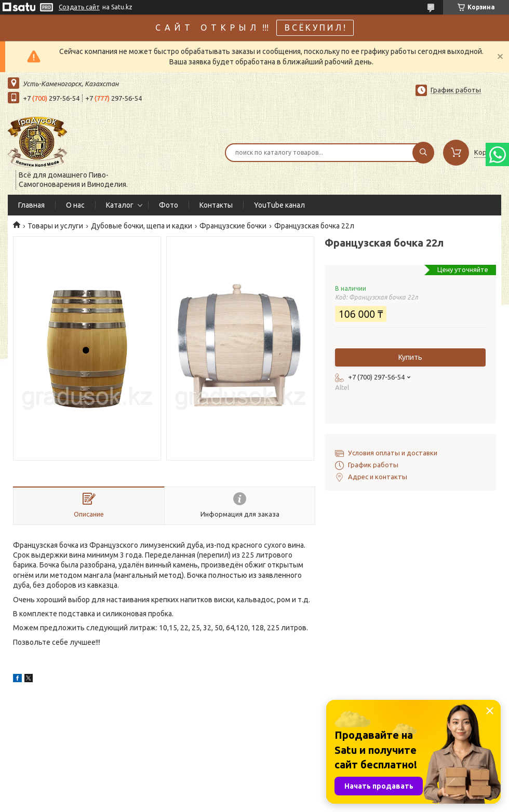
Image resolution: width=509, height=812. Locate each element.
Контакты (216, 205)
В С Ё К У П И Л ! (315, 28)
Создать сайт (79, 7)
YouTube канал (279, 205)
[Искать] (423, 153)
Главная (31, 205)
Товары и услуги (55, 226)
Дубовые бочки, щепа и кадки (142, 226)
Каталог (120, 205)
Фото (169, 205)
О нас (75, 205)
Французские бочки (233, 226)
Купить (410, 357)
